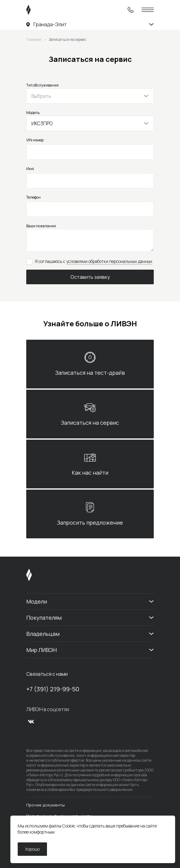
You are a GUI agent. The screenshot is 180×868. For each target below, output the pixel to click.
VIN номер (35, 140)
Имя (30, 169)
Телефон (33, 197)
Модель (33, 113)
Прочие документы (45, 805)
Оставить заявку (90, 277)
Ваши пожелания (41, 226)
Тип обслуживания (42, 85)
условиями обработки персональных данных (109, 261)
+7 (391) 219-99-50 (53, 689)
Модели (37, 601)
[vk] (31, 721)
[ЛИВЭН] (40, 10)
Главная (34, 40)
